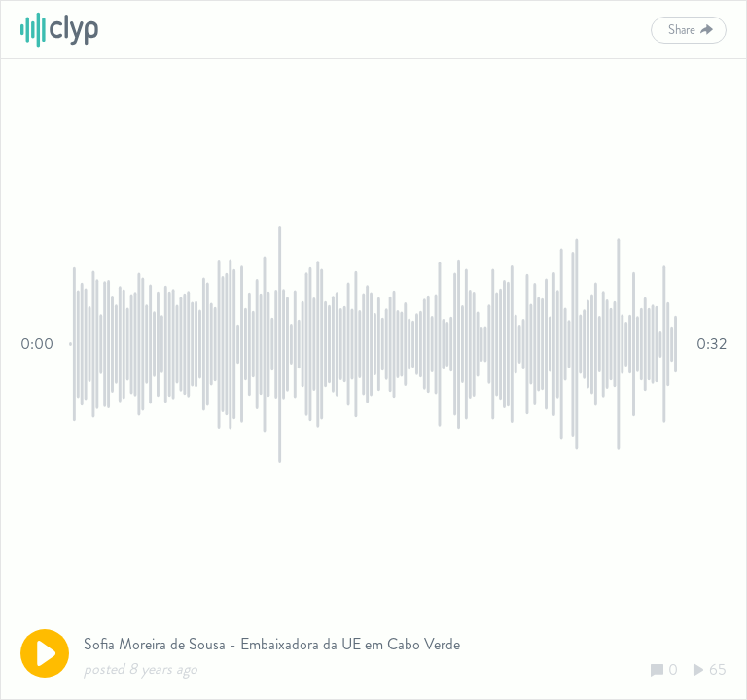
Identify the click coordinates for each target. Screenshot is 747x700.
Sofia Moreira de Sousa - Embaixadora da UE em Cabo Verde (272, 644)
